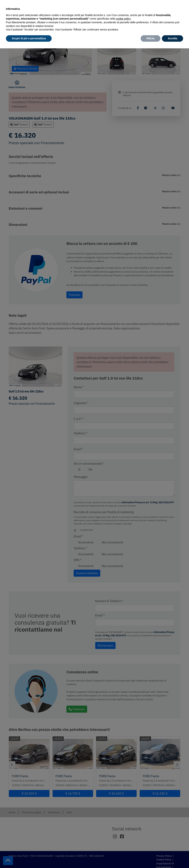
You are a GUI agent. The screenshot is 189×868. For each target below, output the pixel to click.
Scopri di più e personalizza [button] (29, 38)
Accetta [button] (172, 38)
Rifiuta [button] (151, 38)
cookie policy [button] (123, 19)
